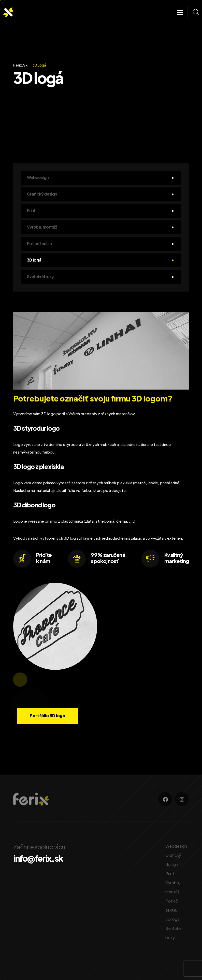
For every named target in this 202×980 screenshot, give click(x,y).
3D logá (34, 260)
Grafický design (42, 194)
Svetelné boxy (40, 276)
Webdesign (38, 177)
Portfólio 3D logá (47, 716)
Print (31, 210)
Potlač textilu (39, 243)
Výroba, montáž (42, 227)
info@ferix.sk (38, 858)
